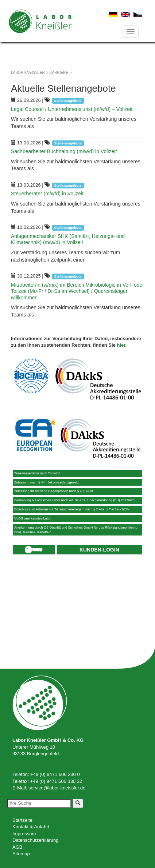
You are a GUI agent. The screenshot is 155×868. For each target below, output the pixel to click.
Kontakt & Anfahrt (31, 827)
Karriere (59, 73)
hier (121, 345)
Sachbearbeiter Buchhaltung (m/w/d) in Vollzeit (64, 151)
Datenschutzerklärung (35, 840)
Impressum (24, 834)
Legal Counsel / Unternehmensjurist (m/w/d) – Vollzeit (72, 109)
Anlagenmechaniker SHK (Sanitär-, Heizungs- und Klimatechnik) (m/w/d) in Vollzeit (68, 239)
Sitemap (21, 854)
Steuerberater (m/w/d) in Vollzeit (47, 194)
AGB (17, 847)
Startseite (22, 820)
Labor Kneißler (28, 73)
